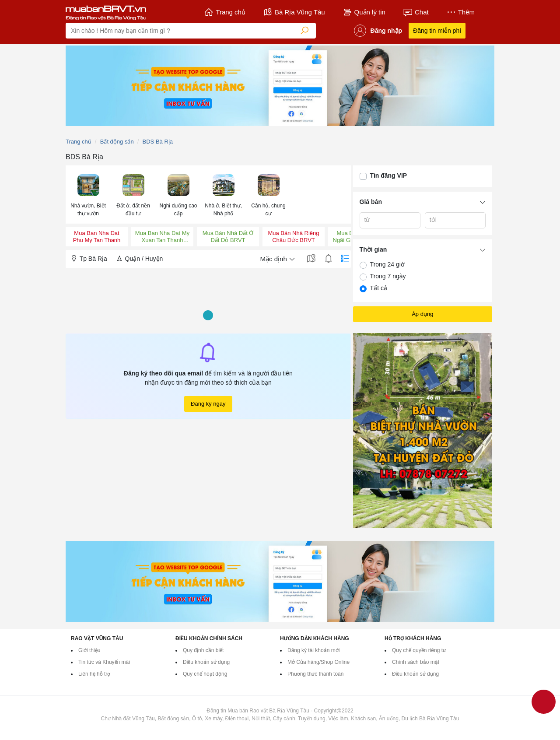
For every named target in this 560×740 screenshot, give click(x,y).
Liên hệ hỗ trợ (94, 674)
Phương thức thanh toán (315, 674)
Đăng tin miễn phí (437, 31)
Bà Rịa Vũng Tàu (294, 12)
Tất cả (379, 288)
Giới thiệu (89, 650)
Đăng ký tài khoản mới (313, 650)
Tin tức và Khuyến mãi (104, 662)
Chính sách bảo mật (416, 662)
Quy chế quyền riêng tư (419, 650)
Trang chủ (225, 12)
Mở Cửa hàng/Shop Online (318, 662)
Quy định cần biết (203, 650)
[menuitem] (88, 195)
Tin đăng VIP (389, 175)
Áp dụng (422, 314)
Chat (416, 12)
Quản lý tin (364, 12)
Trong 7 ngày (388, 276)
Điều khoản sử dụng (206, 662)
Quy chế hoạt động (205, 674)
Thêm (460, 12)
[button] (88, 195)
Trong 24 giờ (387, 264)
